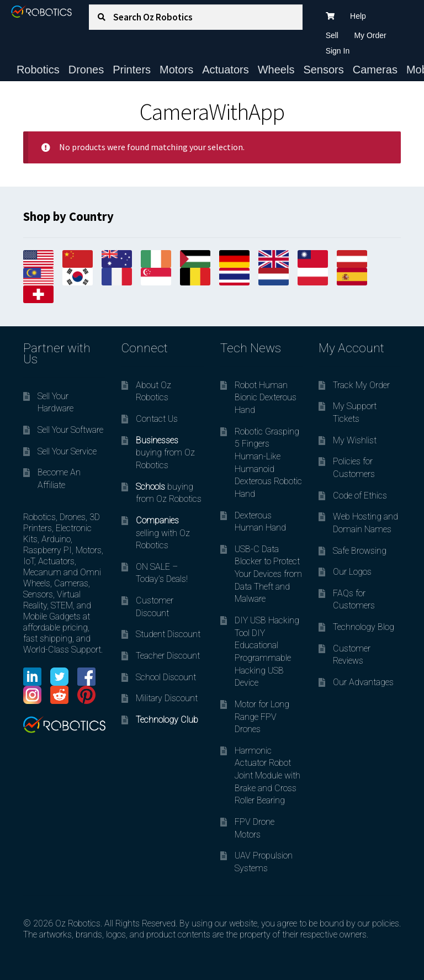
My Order (370, 35)
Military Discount (167, 698)
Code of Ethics (360, 496)
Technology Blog (364, 627)
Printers (132, 70)
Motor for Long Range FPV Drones (262, 717)
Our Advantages (363, 682)
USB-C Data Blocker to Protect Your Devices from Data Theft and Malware (268, 574)
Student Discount (168, 634)
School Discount (166, 677)
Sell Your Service (67, 451)
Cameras (375, 70)
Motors (176, 70)
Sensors (323, 70)
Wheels (276, 70)
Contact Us (157, 419)
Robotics (38, 70)
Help (358, 16)
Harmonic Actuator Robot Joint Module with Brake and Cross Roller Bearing (267, 776)
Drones (86, 70)
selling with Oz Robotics (163, 533)
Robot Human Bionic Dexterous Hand (266, 398)
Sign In (338, 51)
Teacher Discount (168, 656)
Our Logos (352, 572)
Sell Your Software (70, 430)
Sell (332, 35)
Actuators (225, 70)
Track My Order (361, 385)
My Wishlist (355, 440)
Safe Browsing (360, 551)
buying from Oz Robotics (165, 453)
